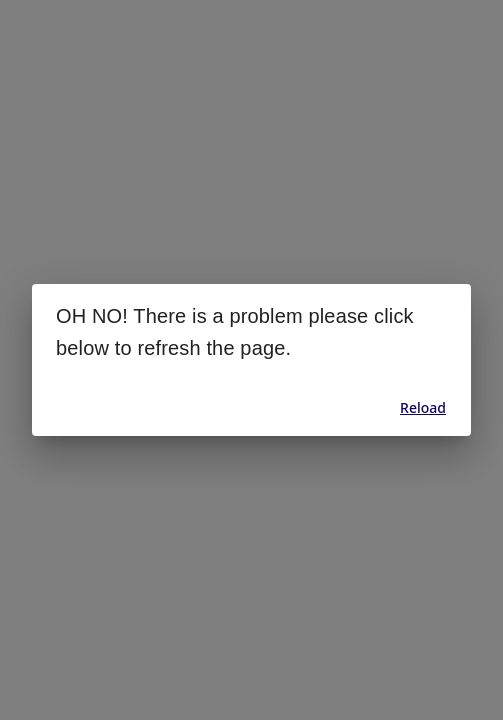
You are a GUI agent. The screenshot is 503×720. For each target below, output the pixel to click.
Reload (423, 407)
